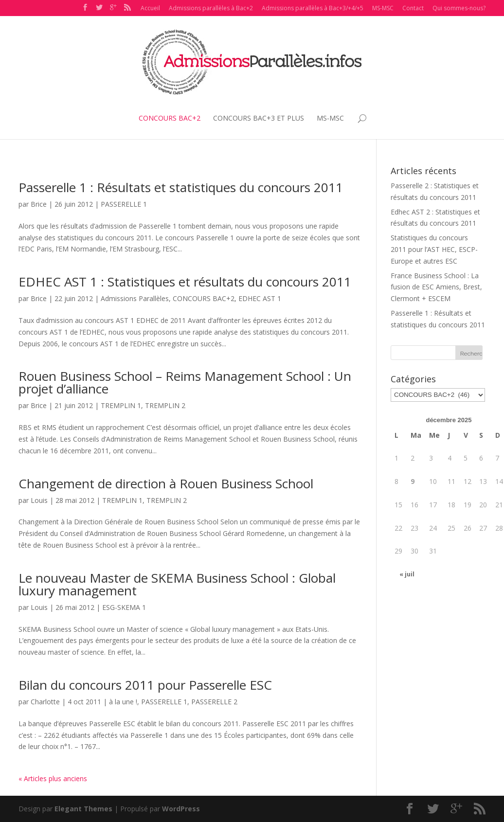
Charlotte (45, 702)
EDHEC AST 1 (260, 298)
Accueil (150, 8)
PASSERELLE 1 (124, 204)
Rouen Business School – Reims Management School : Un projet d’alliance (185, 382)
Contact (413, 8)
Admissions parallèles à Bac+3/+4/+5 (313, 8)
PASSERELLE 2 (214, 702)
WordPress (181, 809)
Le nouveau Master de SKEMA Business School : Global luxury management (177, 584)
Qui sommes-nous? (459, 8)
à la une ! (123, 702)
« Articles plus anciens (53, 778)
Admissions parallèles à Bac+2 (211, 8)
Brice (39, 204)
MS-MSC (383, 8)
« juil (407, 574)
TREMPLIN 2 (165, 405)
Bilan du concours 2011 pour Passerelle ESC (145, 685)
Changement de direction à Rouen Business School (166, 483)
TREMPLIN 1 (121, 405)
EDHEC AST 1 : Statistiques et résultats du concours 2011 (185, 282)
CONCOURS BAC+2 (170, 118)
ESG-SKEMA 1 (124, 607)
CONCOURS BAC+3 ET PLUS (259, 118)
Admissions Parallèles (135, 298)
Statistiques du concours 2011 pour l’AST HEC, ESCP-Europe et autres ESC (434, 249)
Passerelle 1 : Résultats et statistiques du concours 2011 (181, 187)
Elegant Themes (83, 809)
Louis (39, 500)
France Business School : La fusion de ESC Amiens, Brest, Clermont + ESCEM (436, 287)
